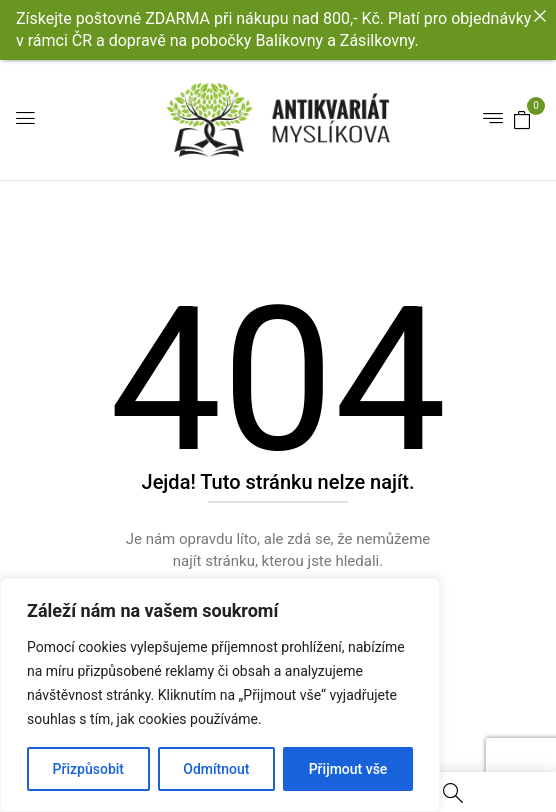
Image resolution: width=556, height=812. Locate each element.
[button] (522, 119)
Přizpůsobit (88, 769)
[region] (220, 695)
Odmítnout (216, 769)
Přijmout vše (348, 769)
